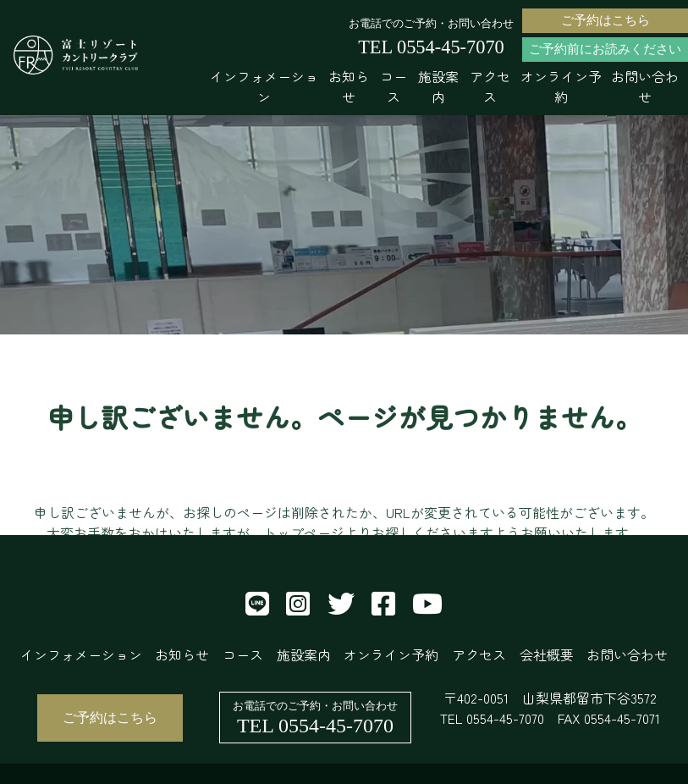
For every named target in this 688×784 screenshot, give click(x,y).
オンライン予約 (561, 86)
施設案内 (438, 86)
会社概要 (547, 654)
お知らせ (349, 86)
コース (394, 86)
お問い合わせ (645, 86)
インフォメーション (264, 86)
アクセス (490, 86)
